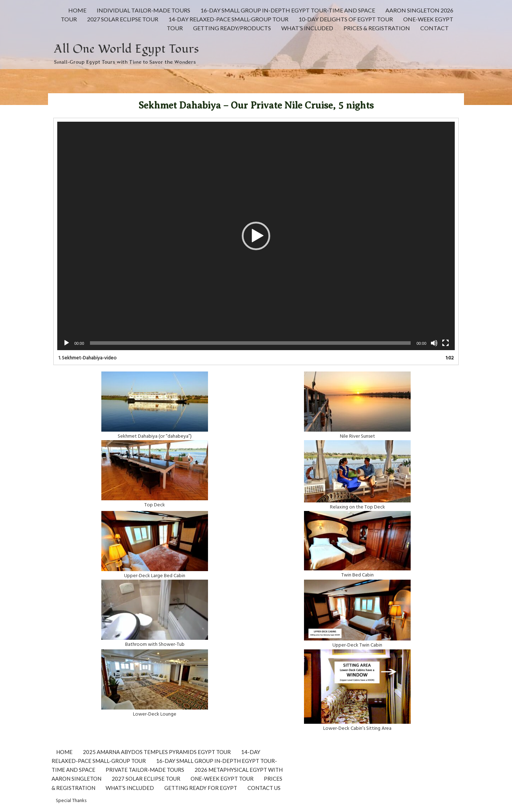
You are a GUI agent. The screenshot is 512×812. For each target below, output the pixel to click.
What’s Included (307, 28)
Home (64, 752)
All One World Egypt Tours (127, 49)
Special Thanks (71, 800)
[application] (256, 236)
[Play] (66, 343)
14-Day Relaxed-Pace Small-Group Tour (228, 19)
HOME (77, 10)
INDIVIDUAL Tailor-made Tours (143, 10)
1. (87, 357)
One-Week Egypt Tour (222, 779)
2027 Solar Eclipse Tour (123, 19)
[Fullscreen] (446, 343)
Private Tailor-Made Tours (145, 770)
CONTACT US (264, 788)
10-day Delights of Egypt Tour (346, 19)
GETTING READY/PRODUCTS (232, 28)
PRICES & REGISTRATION (377, 28)
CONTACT (434, 28)
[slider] (250, 343)
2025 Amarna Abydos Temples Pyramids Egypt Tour (157, 752)
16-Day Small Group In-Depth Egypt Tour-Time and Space (288, 10)
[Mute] (434, 343)
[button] (256, 236)
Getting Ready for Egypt (201, 788)
